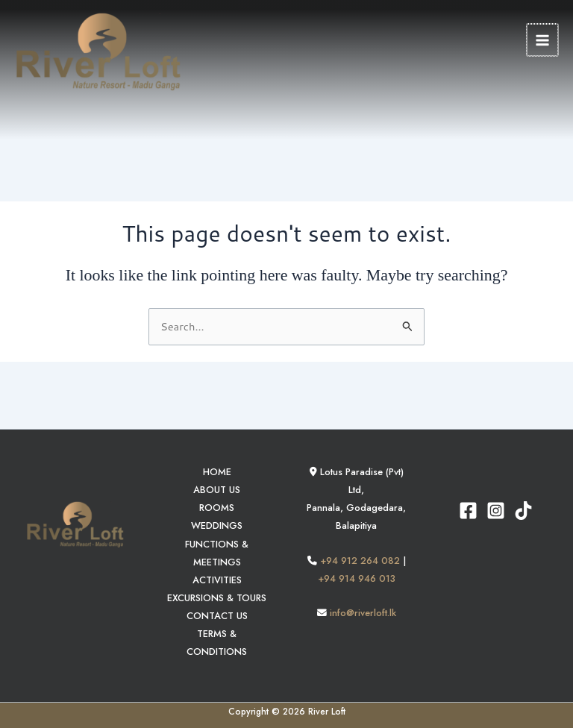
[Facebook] (468, 511)
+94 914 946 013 (357, 578)
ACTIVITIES (217, 580)
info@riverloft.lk (363, 613)
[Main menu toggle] (543, 43)
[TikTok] (523, 511)
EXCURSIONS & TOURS (217, 598)
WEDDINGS (217, 525)
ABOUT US (217, 490)
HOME (217, 472)
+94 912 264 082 (360, 561)
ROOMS (217, 508)
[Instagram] (496, 511)
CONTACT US (217, 616)
